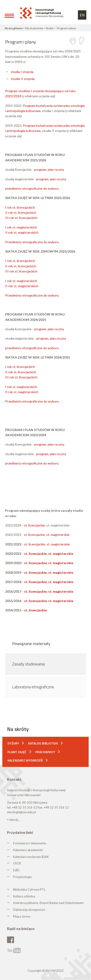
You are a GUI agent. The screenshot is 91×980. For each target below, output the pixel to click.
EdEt (16, 870)
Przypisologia (22, 877)
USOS (17, 863)
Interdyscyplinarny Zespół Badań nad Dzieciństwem (48, 903)
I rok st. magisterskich (21, 227)
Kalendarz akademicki (28, 850)
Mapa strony (22, 916)
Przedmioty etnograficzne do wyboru (32, 242)
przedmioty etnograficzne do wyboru (32, 188)
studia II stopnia (23, 79)
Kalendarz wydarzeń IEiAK (31, 857)
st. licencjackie (34, 525)
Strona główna (14, 28)
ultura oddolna (25, 896)
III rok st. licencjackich (21, 218)
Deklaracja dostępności (29, 910)
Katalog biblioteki (43, 743)
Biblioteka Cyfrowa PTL (29, 889)
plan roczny (56, 169)
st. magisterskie (58, 535)
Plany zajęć (17, 752)
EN (82, 15)
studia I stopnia (22, 72)
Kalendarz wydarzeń (25, 760)
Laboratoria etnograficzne (33, 687)
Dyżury (13, 743)
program (40, 169)
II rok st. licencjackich (21, 212)
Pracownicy (45, 752)
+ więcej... (13, 820)
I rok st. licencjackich (20, 207)
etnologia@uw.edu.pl (21, 812)
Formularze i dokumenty (30, 843)
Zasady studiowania (28, 664)
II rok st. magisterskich (22, 232)
